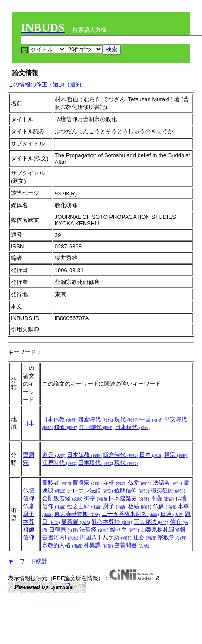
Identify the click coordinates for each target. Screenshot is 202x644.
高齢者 (57, 483)
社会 (145, 537)
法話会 (167, 483)
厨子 (29, 514)
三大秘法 (151, 522)
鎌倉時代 (96, 419)
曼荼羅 (76, 522)
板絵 (140, 506)
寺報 (115, 483)
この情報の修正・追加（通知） (47, 84)
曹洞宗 (87, 483)
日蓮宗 (64, 530)
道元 (54, 455)
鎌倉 (66, 427)
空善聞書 (132, 545)
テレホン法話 (90, 490)
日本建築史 (129, 498)
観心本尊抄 (112, 522)
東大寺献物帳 (77, 514)
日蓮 (172, 514)
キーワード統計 (28, 561)
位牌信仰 (132, 490)
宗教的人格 (62, 545)
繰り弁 (124, 530)
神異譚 (98, 545)
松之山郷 (84, 506)
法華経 (94, 530)
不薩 (162, 498)
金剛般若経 (62, 498)
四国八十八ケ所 (106, 537)
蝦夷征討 (168, 490)
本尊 (29, 522)
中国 (151, 419)
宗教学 (172, 537)
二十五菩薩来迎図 (130, 514)
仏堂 (29, 506)
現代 (126, 419)
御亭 (96, 498)
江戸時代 (96, 427)
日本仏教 (60, 419)
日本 (29, 423)
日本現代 (132, 427)
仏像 (165, 506)
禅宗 (176, 455)
